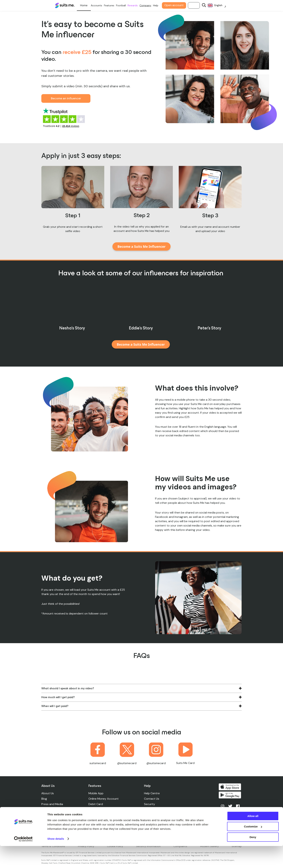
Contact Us (152, 799)
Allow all (253, 838)
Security (150, 804)
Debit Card (96, 804)
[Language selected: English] (219, 5)
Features (111, 5)
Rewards (135, 5)
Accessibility (153, 826)
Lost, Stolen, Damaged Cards (164, 815)
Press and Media (52, 804)
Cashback (95, 815)
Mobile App (96, 793)
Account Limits (154, 809)
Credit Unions (98, 820)
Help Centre (152, 793)
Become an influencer (66, 98)
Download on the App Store (230, 787)
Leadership (49, 809)
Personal (86, 5)
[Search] (206, 5)
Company (148, 5)
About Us (48, 793)
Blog (44, 799)
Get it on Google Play (230, 796)
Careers (47, 815)
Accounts (99, 5)
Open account (176, 5)
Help (158, 5)
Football (123, 5)
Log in (196, 5)
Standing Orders (99, 809)
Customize (253, 849)
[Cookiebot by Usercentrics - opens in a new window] (23, 861)
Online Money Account (104, 799)
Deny (253, 859)
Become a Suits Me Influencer (141, 246)
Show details (56, 861)
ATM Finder (152, 820)
